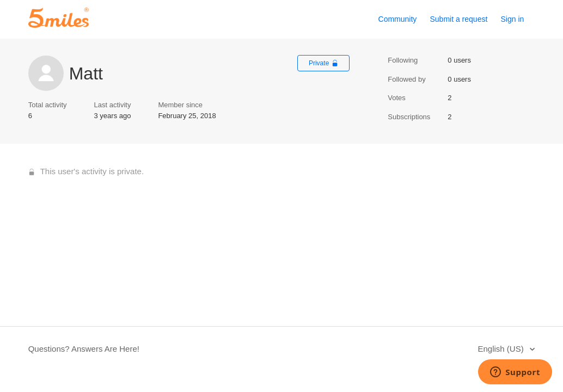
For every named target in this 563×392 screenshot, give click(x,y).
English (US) (501, 349)
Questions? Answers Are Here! (84, 349)
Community (398, 19)
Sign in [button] (513, 19)
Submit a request (458, 19)
